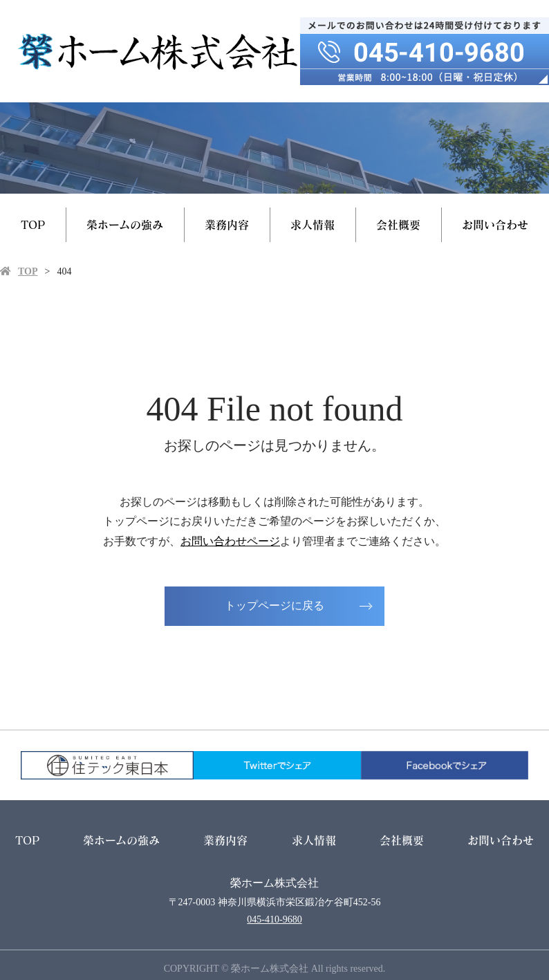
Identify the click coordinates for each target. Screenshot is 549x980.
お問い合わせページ (230, 541)
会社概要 (398, 224)
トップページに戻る (274, 605)
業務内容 (227, 224)
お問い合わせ (495, 224)
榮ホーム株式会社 (274, 883)
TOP (33, 224)
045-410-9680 (274, 919)
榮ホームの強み (125, 224)
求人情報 (313, 224)
